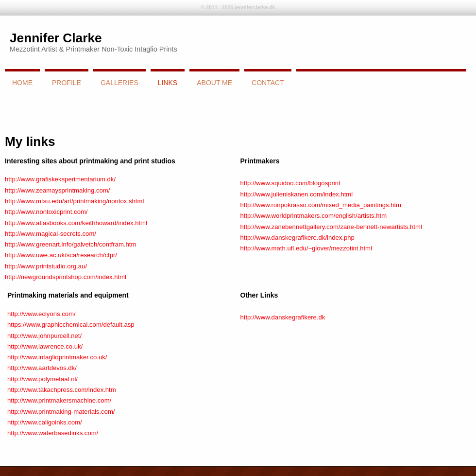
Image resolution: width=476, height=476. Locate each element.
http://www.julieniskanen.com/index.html (297, 194)
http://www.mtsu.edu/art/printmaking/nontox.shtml (74, 201)
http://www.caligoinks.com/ (45, 422)
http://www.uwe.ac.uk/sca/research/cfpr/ (61, 255)
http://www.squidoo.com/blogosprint (290, 183)
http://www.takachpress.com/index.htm (62, 390)
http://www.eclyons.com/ (42, 314)
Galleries (119, 83)
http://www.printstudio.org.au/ (46, 266)
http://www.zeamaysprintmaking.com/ (57, 190)
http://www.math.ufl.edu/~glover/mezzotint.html (306, 248)
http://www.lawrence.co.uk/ (45, 346)
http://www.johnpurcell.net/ (44, 336)
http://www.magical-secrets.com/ (51, 234)
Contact (268, 83)
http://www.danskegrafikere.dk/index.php (297, 238)
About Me (214, 83)
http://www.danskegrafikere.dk (283, 317)
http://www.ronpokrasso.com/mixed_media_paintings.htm (321, 205)
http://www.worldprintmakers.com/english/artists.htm (314, 216)
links (168, 83)
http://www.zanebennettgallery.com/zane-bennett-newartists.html (331, 227)
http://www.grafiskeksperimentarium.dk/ (60, 179)
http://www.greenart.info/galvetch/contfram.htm (70, 244)
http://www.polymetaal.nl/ (42, 379)
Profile (67, 83)
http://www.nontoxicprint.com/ (46, 212)
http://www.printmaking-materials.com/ (61, 412)
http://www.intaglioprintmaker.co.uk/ (57, 357)
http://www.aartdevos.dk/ (42, 368)
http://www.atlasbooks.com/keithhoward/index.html (76, 223)
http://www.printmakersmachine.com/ (59, 400)
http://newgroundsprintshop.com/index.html (66, 277)
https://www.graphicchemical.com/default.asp (71, 325)
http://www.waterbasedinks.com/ (53, 433)
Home (22, 83)
